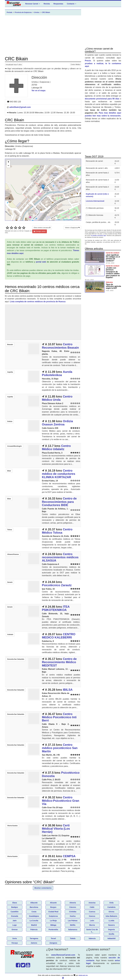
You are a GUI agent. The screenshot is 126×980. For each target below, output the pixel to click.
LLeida (111, 921)
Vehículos (109, 282)
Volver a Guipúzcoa (72, 228)
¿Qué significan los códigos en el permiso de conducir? (113, 258)
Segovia (111, 930)
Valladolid (111, 938)
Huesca (92, 916)
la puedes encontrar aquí (99, 236)
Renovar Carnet (33, 4)
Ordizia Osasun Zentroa (57, 423)
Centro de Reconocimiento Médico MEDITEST (59, 662)
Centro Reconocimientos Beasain (60, 346)
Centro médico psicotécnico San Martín (60, 748)
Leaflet (58, 220)
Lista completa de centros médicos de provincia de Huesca (38, 302)
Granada (15, 916)
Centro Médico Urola (57, 398)
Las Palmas (73, 921)
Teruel (53, 938)
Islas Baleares (111, 916)
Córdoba (73, 912)
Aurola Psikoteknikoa (57, 373)
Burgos (53, 907)
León (92, 921)
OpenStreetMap (68, 220)
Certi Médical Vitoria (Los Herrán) (56, 829)
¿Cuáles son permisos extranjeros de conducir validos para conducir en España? (113, 273)
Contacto (72, 4)
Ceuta (34, 912)
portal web (41, 262)
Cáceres (73, 907)
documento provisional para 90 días (102, 99)
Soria (15, 938)
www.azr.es (83, 975)
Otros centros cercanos (42, 228)
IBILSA (68, 690)
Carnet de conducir (113, 253)
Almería (73, 903)
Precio (88, 61)
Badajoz (15, 907)
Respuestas (58, 4)
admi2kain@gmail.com (20, 107)
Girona (111, 912)
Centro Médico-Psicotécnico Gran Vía (61, 801)
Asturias (92, 903)
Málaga (53, 925)
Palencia (34, 930)
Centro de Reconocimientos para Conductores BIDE (59, 502)
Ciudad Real (53, 912)
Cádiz (92, 907)
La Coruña (34, 921)
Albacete (34, 903)
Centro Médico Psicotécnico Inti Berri (59, 717)
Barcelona (34, 907)
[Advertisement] (43, 36)
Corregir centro (40, 231)
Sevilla (111, 934)
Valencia (92, 938)
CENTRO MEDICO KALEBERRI (59, 636)
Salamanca (73, 930)
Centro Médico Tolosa (57, 531)
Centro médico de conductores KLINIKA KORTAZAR (59, 474)
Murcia (92, 925)
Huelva (73, 916)
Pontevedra (53, 930)
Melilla (73, 925)
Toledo (73, 938)
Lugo (15, 925)
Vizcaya (15, 943)
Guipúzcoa (53, 916)
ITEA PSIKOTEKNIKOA (56, 608)
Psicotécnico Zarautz (57, 585)
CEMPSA (69, 856)
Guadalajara (34, 916)
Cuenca (92, 912)
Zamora (34, 943)
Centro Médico (76, 65)
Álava (15, 903)
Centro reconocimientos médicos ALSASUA (60, 557)
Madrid (34, 925)
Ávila (111, 903)
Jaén (15, 921)
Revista (47, 4)
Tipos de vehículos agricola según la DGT (113, 286)
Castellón (15, 912)
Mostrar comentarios (43, 888)
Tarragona (34, 938)
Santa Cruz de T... (92, 931)
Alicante (53, 903)
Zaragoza (53, 943)
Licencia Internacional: (95, 201)
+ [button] (8, 162)
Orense (15, 930)
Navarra (111, 925)
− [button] (8, 166)
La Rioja (53, 921)
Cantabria (111, 907)
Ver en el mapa (38, 91)
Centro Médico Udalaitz (56, 447)
